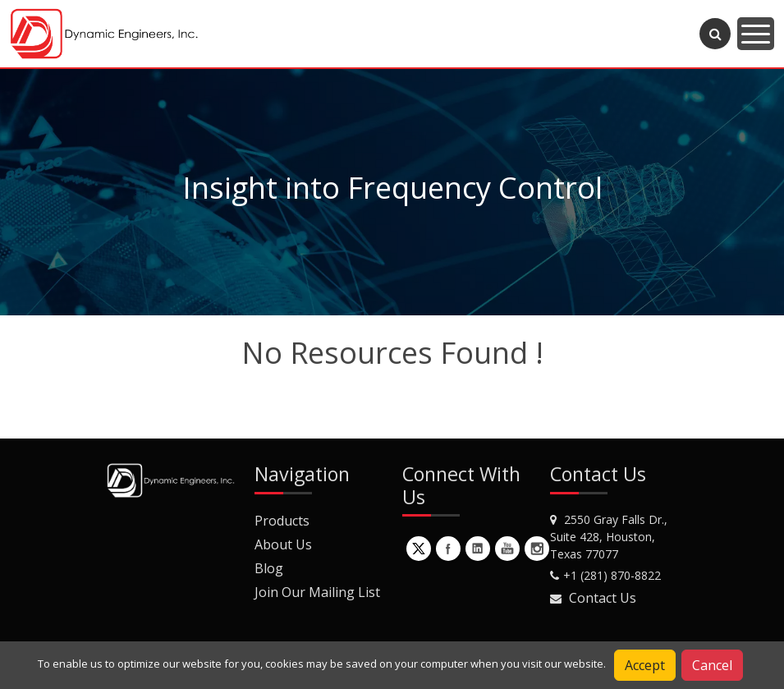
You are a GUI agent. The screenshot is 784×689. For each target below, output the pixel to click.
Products (282, 521)
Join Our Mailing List (317, 592)
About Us (283, 544)
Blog (269, 568)
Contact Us (603, 598)
